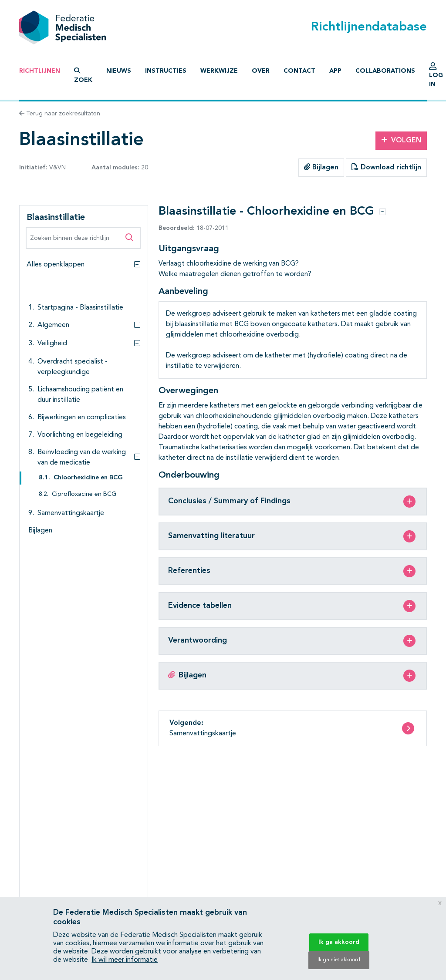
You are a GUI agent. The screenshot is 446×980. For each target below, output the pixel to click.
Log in (436, 77)
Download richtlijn (386, 167)
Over (261, 71)
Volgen (401, 140)
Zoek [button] (83, 75)
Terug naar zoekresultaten (60, 114)
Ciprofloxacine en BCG (84, 494)
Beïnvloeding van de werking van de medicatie (82, 458)
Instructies (166, 71)
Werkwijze (219, 71)
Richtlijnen (40, 71)
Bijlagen (321, 167)
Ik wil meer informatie (125, 960)
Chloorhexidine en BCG (88, 478)
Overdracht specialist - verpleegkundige (73, 367)
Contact (299, 71)
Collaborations (385, 71)
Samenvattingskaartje (71, 513)
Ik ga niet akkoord (339, 960)
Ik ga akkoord (339, 942)
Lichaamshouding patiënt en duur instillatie (80, 395)
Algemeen (53, 325)
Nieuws (119, 71)
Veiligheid (52, 344)
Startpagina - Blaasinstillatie (80, 308)
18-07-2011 (194, 228)
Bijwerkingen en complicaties (82, 418)
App (335, 71)
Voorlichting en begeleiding (80, 435)
